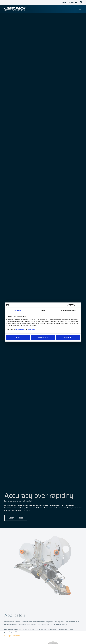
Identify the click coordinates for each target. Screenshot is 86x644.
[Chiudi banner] (79, 305)
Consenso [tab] (18, 310)
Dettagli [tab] (43, 310)
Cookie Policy (31, 330)
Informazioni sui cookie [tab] (68, 310)
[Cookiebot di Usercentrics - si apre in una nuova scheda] (68, 305)
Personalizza (43, 337)
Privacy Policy (20, 330)
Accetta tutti (68, 337)
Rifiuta (18, 337)
